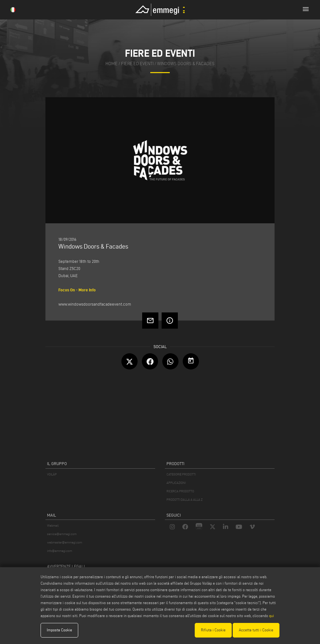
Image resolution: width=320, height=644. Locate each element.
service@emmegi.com (62, 534)
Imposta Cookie (59, 630)
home (111, 64)
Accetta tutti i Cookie (256, 630)
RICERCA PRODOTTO (180, 491)
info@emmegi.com (60, 551)
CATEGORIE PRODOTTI (181, 474)
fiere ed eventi (137, 64)
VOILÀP (52, 474)
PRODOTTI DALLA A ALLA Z (185, 500)
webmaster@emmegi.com (65, 542)
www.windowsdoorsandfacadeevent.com (95, 304)
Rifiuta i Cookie (213, 630)
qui (271, 616)
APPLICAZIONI (176, 483)
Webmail (53, 526)
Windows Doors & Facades (186, 64)
